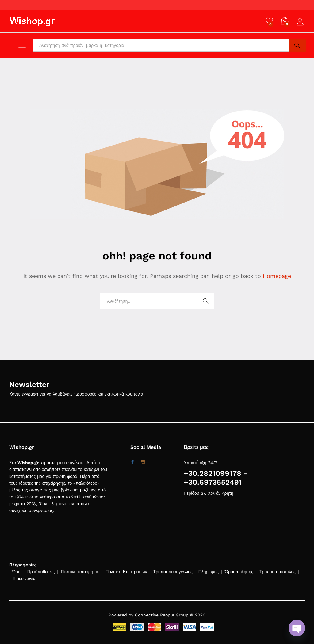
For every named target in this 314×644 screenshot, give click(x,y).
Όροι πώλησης (239, 572)
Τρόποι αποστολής (278, 572)
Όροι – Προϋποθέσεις (33, 572)
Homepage (277, 276)
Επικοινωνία (24, 578)
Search (297, 45)
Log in (301, 22)
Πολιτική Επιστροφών (126, 572)
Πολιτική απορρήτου (80, 572)
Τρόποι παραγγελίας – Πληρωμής (186, 572)
